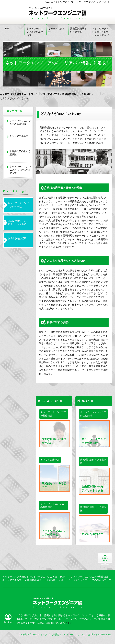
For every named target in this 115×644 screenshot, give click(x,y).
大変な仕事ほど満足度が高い (54, 434)
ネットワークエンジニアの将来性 (18, 205)
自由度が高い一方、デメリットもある (18, 222)
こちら (69, 623)
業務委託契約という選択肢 (78, 30)
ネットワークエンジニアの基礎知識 (35, 31)
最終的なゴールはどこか (54, 478)
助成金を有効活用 (17, 238)
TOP (7, 29)
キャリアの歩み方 (56, 30)
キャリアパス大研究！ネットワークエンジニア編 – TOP (35, 577)
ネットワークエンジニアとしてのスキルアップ (100, 31)
